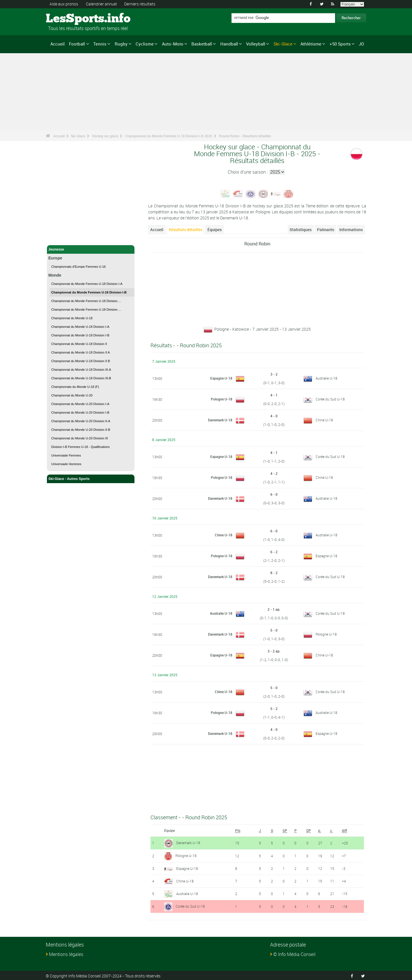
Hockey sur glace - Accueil (70, 237)
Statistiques (301, 230)
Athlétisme (311, 44)
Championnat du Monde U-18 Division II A (81, 352)
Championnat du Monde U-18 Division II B (81, 361)
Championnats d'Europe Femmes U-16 (78, 267)
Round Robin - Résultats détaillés (245, 136)
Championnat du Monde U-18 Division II (79, 344)
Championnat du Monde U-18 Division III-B (81, 378)
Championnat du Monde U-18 (72, 318)
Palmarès (326, 230)
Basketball (202, 44)
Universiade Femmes (66, 455)
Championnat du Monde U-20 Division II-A (81, 421)
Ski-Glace (283, 44)
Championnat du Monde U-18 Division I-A (80, 327)
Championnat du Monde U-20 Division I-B (80, 412)
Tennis (100, 44)
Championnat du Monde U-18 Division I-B (80, 335)
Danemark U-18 (220, 420)
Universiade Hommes (66, 464)
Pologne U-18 (222, 399)
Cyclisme (145, 44)
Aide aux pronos (64, 4)
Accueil (58, 44)
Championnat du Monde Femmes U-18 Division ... (86, 301)
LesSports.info (67, 19)
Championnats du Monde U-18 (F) (75, 387)
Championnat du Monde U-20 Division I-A (80, 404)
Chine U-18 (324, 420)
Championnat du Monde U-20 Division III (80, 438)
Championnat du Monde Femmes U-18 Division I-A (87, 284)
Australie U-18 (326, 378)
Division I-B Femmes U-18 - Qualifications (80, 447)
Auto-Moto (173, 44)
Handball (229, 44)
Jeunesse (91, 249)
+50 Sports (340, 44)
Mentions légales (66, 953)
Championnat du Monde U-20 (72, 395)
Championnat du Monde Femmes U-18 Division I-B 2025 (169, 136)
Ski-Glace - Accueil (64, 228)
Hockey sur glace (105, 136)
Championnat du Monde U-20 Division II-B (81, 430)
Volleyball (256, 44)
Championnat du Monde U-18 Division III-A (81, 370)
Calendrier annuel (101, 4)
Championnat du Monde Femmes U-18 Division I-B (89, 292)
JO (361, 44)
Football (77, 44)
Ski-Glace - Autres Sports (91, 479)
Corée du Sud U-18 (330, 399)
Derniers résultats (140, 4)
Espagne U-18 (221, 378)
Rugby (121, 44)
